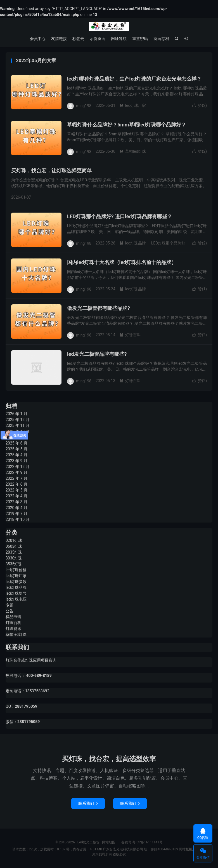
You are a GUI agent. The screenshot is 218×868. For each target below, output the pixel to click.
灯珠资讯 (13, 629)
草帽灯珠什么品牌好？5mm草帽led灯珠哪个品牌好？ (127, 125)
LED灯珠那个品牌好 (168, 243)
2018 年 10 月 (18, 519)
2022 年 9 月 (16, 472)
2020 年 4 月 (16, 508)
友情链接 (59, 39)
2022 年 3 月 (16, 502)
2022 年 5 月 (16, 490)
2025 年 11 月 (18, 425)
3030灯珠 (14, 558)
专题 (10, 605)
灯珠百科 (130, 335)
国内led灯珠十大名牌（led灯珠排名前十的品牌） (122, 262)
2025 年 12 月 (18, 420)
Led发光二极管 (109, 26)
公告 (10, 611)
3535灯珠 (14, 564)
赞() (200, 105)
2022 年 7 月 (16, 478)
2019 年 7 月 (16, 514)
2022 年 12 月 (18, 467)
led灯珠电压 (16, 599)
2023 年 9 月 (16, 461)
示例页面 (98, 39)
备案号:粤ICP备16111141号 (139, 842)
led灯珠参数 (16, 582)
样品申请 (13, 617)
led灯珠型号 (16, 593)
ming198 (84, 105)
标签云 (78, 39)
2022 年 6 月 (16, 484)
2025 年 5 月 (16, 449)
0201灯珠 (14, 540)
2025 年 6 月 (16, 443)
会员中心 (38, 39)
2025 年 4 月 (16, 455)
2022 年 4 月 (16, 496)
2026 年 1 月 (16, 414)
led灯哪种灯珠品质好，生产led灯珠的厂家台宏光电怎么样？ (134, 79)
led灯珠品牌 (133, 243)
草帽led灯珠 (133, 151)
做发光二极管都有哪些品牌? (99, 308)
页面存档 (161, 39)
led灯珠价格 (16, 570)
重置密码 (140, 39)
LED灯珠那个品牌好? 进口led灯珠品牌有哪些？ (120, 216)
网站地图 (109, 842)
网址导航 (119, 39)
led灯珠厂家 (133, 105)
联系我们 (88, 803)
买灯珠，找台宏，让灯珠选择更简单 (51, 170)
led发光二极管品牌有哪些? (97, 354)
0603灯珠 (14, 546)
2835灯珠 (14, 552)
